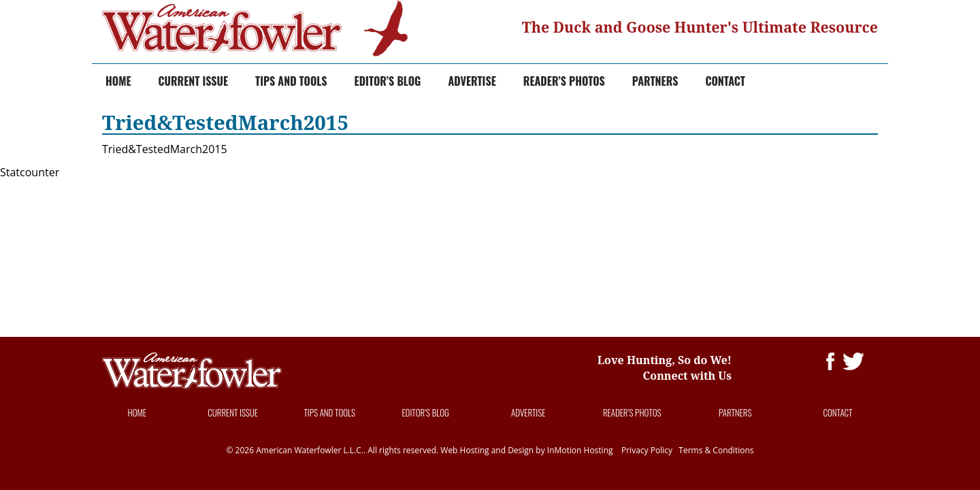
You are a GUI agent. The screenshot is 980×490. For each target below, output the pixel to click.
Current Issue (194, 81)
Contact (725, 81)
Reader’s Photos (564, 81)
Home (118, 81)
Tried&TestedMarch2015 (165, 149)
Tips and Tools (291, 81)
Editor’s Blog (388, 81)
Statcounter (30, 172)
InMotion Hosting (580, 450)
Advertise (472, 81)
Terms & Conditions (716, 450)
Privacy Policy (647, 450)
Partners (655, 81)
